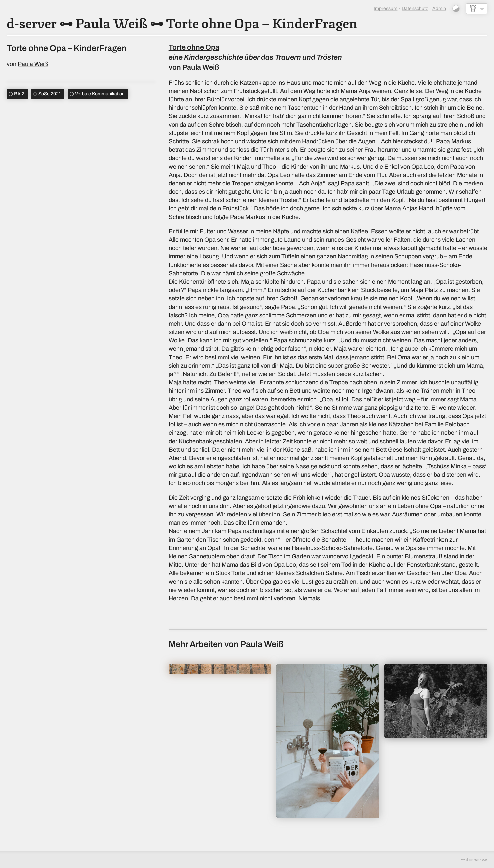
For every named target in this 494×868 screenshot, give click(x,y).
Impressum (385, 8)
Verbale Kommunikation (100, 94)
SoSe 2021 (50, 94)
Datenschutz (415, 8)
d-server (32, 22)
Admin (439, 8)
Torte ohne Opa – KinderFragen (262, 22)
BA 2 (19, 94)
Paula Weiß (111, 22)
